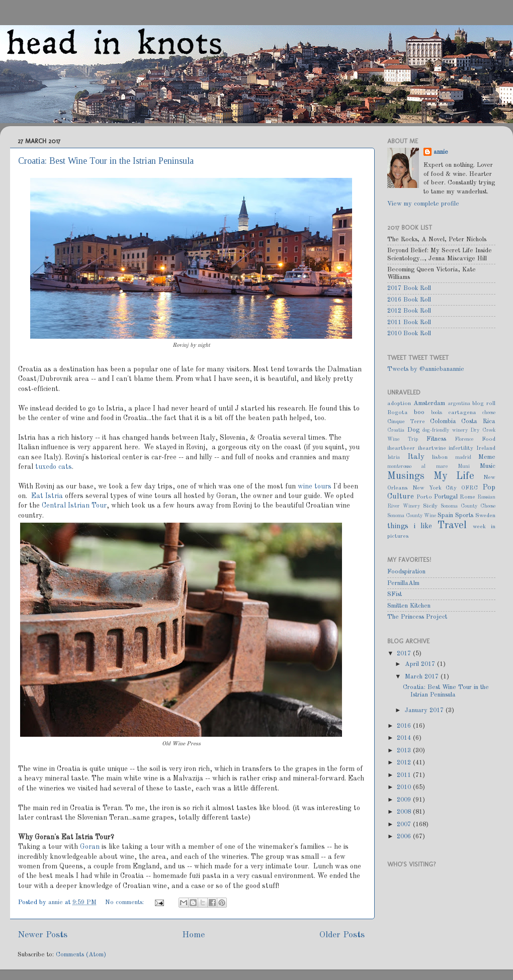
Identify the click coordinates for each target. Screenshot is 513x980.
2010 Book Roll (409, 333)
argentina (459, 404)
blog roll (484, 404)
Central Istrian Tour (74, 506)
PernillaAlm (403, 583)
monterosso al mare (417, 466)
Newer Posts (42, 935)
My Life (454, 476)
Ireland (486, 448)
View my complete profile (423, 204)
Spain (445, 515)
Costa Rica (478, 421)
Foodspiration (406, 572)
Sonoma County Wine (412, 516)
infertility (461, 448)
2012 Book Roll (409, 311)
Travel (452, 526)
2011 (405, 775)
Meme (487, 457)
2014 (405, 738)
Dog (413, 430)
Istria (394, 457)
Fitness (436, 439)
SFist (395, 594)
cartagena (462, 413)
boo (419, 412)
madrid (463, 457)
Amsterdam (429, 403)
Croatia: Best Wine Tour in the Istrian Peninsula (106, 161)
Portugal (446, 497)
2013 (405, 751)
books (437, 413)
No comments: (125, 902)
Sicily (430, 506)
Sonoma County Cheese (468, 506)
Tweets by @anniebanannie (426, 369)
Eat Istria (47, 496)
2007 (405, 824)
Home (193, 935)
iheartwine (432, 448)
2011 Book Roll (409, 322)
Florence (464, 439)
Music (488, 466)
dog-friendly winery (445, 430)
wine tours (315, 486)
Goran (90, 847)
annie (57, 902)
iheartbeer (401, 448)
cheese (489, 413)
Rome (467, 497)
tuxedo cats (54, 467)
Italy (416, 457)
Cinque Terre (406, 422)
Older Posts (342, 935)
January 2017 (425, 710)
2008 (405, 812)
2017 (405, 654)
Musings (406, 476)
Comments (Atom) (81, 955)
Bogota (398, 413)
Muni (464, 466)
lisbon (440, 457)
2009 (405, 800)
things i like (410, 526)
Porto (424, 497)
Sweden (485, 516)
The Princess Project (417, 617)
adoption (399, 404)
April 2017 (421, 664)
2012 (405, 763)
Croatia (396, 430)
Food (489, 439)
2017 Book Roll (409, 288)
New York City (435, 488)
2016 (405, 726)
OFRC (469, 488)
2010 (405, 787)
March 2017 (423, 677)
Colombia (443, 421)
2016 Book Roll (409, 300)
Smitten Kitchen (409, 606)
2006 (405, 837)
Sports (464, 515)
